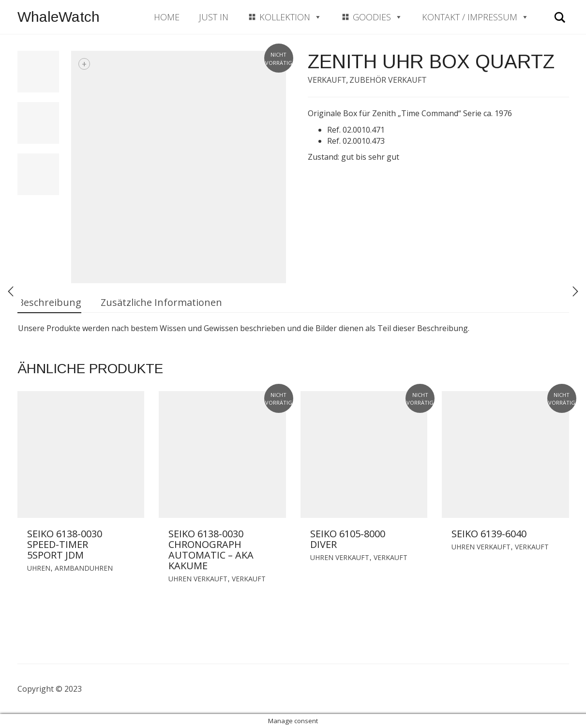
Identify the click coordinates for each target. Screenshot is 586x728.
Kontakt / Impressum (475, 17)
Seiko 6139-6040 (489, 534)
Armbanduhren (84, 568)
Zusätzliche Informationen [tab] (161, 302)
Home (167, 17)
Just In (214, 17)
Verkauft (327, 80)
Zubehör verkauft (388, 80)
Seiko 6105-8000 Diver (348, 539)
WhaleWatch (59, 17)
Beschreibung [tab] (49, 302)
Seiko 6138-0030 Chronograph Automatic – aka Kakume (211, 550)
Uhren (39, 568)
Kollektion (291, 17)
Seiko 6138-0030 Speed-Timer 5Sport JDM (65, 544)
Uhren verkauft (198, 579)
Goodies (378, 17)
